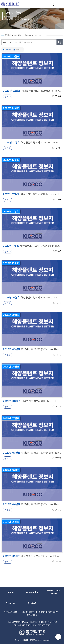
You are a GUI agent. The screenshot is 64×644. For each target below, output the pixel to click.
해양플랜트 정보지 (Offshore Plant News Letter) (32, 91)
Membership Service (53, 592)
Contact (32, 603)
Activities (11, 603)
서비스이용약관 (28, 612)
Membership (32, 592)
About (11, 592)
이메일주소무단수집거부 (48, 612)
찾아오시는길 (32, 615)
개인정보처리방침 (11, 612)
